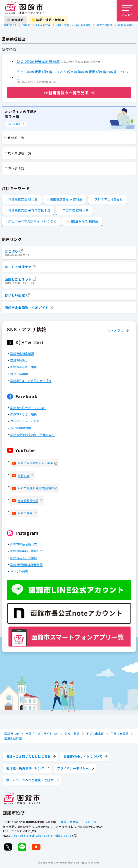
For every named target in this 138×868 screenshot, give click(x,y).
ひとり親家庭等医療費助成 (38, 61)
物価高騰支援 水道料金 (66, 199)
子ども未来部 (83, 25)
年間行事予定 (14, 168)
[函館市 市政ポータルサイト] (24, 8)
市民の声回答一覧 (18, 153)
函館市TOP (10, 25)
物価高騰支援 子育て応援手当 (29, 210)
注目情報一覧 (14, 138)
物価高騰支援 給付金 (23, 199)
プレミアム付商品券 (109, 199)
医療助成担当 (126, 25)
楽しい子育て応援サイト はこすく (33, 221)
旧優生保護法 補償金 (83, 221)
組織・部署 (63, 25)
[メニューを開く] (127, 11)
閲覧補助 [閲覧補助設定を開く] (15, 20)
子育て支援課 (104, 25)
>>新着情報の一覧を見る (66, 93)
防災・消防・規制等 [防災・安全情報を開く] (48, 20)
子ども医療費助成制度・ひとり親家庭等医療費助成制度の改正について (72, 74)
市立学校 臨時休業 (76, 210)
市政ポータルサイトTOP (37, 25)
